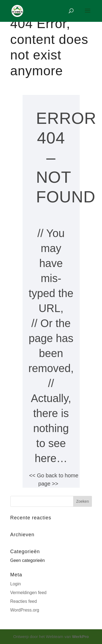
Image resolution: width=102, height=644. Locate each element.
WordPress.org (25, 610)
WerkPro (80, 636)
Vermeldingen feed (28, 593)
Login (16, 584)
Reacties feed (24, 601)
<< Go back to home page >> (54, 480)
